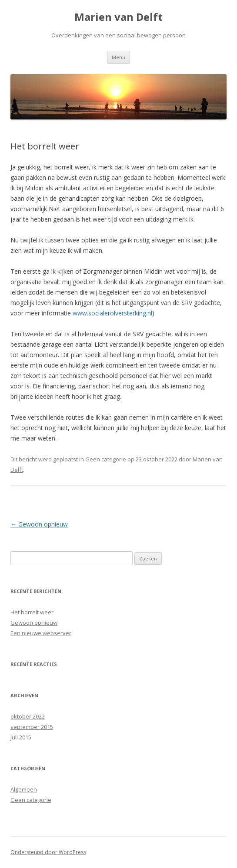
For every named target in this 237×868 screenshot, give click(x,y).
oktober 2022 (28, 716)
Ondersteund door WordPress (48, 852)
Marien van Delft (118, 17)
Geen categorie (106, 459)
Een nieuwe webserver (41, 633)
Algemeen (24, 789)
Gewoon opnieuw (39, 524)
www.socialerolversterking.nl (112, 313)
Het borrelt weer (32, 612)
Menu (118, 57)
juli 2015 (21, 737)
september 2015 (32, 727)
